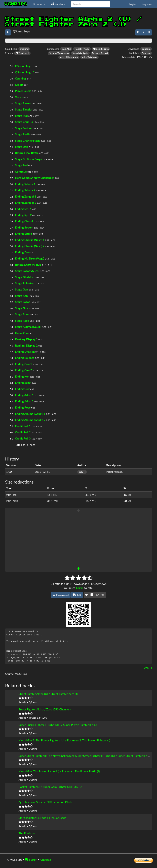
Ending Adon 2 (24, 401)
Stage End (21, 165)
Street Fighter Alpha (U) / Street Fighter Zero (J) (48, 694)
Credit (19, 85)
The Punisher (27, 833)
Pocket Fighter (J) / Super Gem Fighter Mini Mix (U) (50, 787)
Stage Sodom (23, 128)
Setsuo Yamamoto (59, 53)
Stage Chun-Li (24, 122)
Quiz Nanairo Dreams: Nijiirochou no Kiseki (46, 802)
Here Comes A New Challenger (35, 178)
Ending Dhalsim (25, 352)
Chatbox (46, 860)
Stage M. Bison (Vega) (29, 159)
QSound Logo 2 (25, 72)
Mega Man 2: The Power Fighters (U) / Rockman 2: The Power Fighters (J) (64, 740)
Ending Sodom (24, 227)
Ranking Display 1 (26, 339)
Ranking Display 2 (26, 345)
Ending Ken (22, 376)
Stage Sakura (23, 103)
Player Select (23, 91)
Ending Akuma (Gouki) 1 (30, 414)
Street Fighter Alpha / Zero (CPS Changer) (45, 709)
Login (132, 4)
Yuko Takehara (89, 57)
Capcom (146, 49)
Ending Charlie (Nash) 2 (30, 246)
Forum (31, 860)
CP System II (22, 53)
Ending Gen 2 (24, 370)
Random (58, 4)
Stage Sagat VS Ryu (27, 271)
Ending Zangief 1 (26, 196)
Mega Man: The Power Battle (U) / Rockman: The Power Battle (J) (59, 771)
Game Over (22, 333)
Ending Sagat (23, 383)
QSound (24, 49)
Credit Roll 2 (23, 432)
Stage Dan (22, 147)
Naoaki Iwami (82, 49)
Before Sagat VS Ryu (28, 265)
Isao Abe (66, 49)
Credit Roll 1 (23, 426)
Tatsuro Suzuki (100, 53)
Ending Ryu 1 (23, 209)
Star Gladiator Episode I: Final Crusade (42, 818)
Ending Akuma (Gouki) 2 (30, 420)
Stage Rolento (24, 283)
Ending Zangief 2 (26, 203)
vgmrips (16, 4)
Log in (80, 588)
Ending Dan (22, 252)
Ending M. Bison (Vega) (30, 258)
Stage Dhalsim (24, 277)
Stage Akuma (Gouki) (28, 327)
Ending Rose (23, 407)
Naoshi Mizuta (101, 49)
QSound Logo (24, 66)
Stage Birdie (23, 134)
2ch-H (82, 472)
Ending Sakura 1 (25, 184)
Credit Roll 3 (23, 438)
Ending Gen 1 (24, 364)
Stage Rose (22, 321)
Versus (19, 97)
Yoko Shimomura (69, 57)
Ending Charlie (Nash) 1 (30, 240)
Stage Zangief (24, 109)
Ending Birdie (24, 234)
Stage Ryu (21, 116)
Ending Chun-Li (25, 221)
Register (147, 4)
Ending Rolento (25, 358)
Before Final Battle (27, 153)
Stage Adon (22, 314)
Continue (21, 172)
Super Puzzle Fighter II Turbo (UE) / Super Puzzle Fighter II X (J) (58, 725)
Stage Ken (21, 296)
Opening (20, 78)
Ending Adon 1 (24, 395)
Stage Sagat (22, 302)
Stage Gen (22, 289)
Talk (77, 595)
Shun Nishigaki (80, 53)
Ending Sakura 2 (25, 190)
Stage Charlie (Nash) (28, 141)
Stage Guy (22, 308)
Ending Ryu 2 (23, 215)
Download (61, 595)
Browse (39, 4)
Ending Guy (22, 389)
